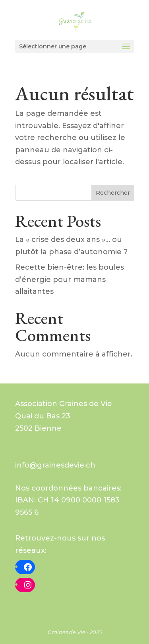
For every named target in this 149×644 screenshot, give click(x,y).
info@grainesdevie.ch (55, 465)
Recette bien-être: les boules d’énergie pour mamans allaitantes (70, 279)
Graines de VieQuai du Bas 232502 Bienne (64, 416)
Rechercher (113, 193)
